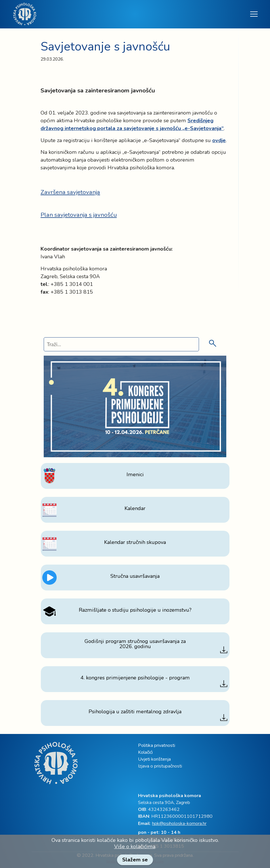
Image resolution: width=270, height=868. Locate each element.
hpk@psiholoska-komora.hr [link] (179, 824)
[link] (25, 14)
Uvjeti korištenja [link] (154, 759)
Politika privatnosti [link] (157, 745)
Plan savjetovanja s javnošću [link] (79, 215)
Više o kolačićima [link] (135, 846)
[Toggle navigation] (253, 14)
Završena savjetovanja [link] (70, 192)
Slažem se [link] (135, 860)
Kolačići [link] (145, 752)
